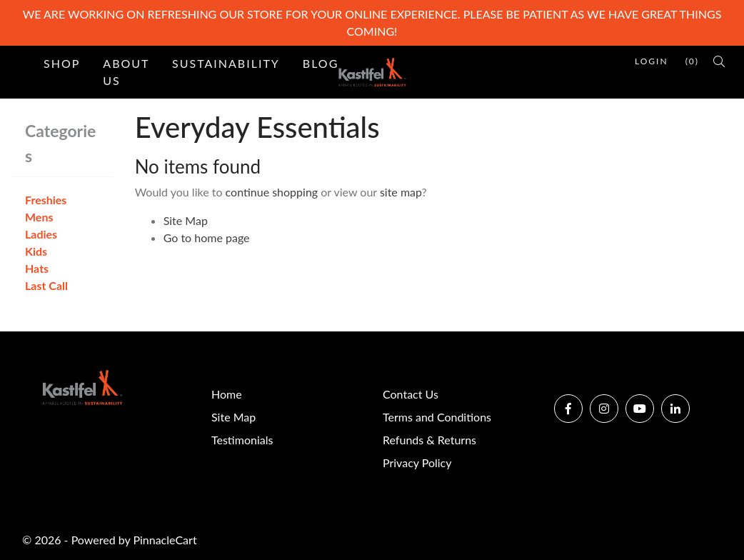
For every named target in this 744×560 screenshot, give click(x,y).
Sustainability (226, 63)
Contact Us (411, 394)
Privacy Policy (417, 462)
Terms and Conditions (437, 417)
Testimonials (242, 440)
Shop (62, 63)
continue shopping (272, 192)
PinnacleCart (165, 540)
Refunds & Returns (429, 440)
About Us (126, 72)
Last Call (46, 285)
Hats (37, 268)
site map (401, 192)
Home (227, 394)
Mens (39, 217)
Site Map (186, 220)
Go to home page (207, 237)
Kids (36, 251)
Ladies (41, 234)
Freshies (46, 200)
